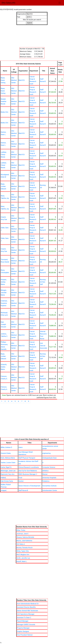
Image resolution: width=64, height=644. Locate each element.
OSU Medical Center (14, 80)
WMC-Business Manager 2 (28, 474)
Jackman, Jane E (22, 534)
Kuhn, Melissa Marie (8, 458)
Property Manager (23, 628)
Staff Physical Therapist (27, 458)
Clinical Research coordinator (29, 467)
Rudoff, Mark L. (22, 561)
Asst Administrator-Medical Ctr (28, 604)
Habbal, (3, 478)
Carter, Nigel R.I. (6, 467)
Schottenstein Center (50, 490)
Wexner (45, 474)
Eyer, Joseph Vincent (3, 324)
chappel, (4, 490)
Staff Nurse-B (23, 490)
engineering (46, 453)
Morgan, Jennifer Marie (4, 293)
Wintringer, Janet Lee (8, 471)
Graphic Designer (23, 631)
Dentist (21, 481)
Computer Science (49, 467)
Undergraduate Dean (50, 458)
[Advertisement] (32, 35)
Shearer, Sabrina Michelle (25, 537)
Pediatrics (46, 481)
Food (20, 478)
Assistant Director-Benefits (26, 607)
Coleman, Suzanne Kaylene (4, 303)
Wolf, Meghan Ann (23, 555)
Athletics (45, 471)
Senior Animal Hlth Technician (28, 611)
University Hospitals (49, 478)
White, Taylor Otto (23, 551)
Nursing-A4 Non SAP (43, 282)
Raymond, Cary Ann (8, 474)
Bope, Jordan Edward (3, 186)
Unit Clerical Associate (43, 346)
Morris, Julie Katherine (24, 541)
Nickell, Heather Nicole (4, 101)
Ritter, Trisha (21, 530)
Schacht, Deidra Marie (4, 367)
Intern (21, 447)
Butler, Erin (4, 112)
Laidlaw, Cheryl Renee (4, 155)
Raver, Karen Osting (3, 80)
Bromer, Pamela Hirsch (25, 548)
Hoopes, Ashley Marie (4, 282)
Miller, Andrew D (6, 447)
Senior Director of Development (29, 486)
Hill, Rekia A (21, 544)
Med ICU (22, 80)
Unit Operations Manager (26, 614)
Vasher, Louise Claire (8, 463)
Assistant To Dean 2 (24, 618)
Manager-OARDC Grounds (26, 625)
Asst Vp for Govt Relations (28, 471)
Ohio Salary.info (8, 3)
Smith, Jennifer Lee (23, 558)
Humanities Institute (49, 486)
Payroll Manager (23, 621)
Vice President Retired (25, 635)
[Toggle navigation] (60, 3)
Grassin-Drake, (6, 453)
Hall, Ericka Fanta (7, 481)
